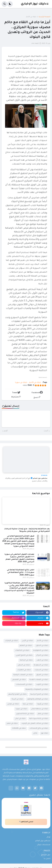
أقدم (6, 431)
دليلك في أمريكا (17, 699)
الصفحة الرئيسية (45, 17)
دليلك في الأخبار (31, 17)
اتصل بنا (47, 859)
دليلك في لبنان (20, 719)
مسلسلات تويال (44, 845)
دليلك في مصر (12, 724)
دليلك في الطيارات (24, 670)
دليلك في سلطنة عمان (40, 709)
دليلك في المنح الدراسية (39, 694)
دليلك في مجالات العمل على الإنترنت (35, 724)
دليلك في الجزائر (42, 655)
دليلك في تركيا (28, 704)
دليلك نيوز (45, 733)
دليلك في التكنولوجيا (41, 650)
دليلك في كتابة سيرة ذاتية (39, 719)
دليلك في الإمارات (12, 641)
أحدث (46, 431)
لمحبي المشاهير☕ (26, 822)
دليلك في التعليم (26, 646)
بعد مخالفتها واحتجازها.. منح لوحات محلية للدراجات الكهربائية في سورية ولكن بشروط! (27, 530)
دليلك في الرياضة (26, 660)
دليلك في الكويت (42, 685)
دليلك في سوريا (21, 383)
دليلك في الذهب (42, 660)
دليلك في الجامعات (22, 650)
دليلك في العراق (42, 675)
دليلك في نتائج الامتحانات (39, 728)
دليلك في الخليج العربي (24, 655)
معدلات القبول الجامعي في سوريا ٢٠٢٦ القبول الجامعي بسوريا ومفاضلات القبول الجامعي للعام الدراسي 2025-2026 (19, 558)
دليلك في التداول (42, 646)
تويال (48, 837)
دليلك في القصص (19, 680)
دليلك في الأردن (27, 641)
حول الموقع (46, 855)
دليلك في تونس (13, 704)
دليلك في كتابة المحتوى (25, 714)
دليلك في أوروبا (43, 704)
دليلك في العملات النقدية (39, 680)
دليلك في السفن (24, 665)
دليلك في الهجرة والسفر (18, 694)
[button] (48, 4)
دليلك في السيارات (41, 670)
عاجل (35, 733)
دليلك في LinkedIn (19, 728)
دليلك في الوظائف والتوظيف (38, 699)
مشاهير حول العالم (43, 841)
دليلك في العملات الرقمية (23, 675)
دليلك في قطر (43, 714)
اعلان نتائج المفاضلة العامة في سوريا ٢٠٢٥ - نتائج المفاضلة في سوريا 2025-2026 (21, 572)
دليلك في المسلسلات (24, 685)
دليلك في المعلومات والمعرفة (37, 689)
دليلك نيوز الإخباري (33, 4)
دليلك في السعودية (41, 665)
